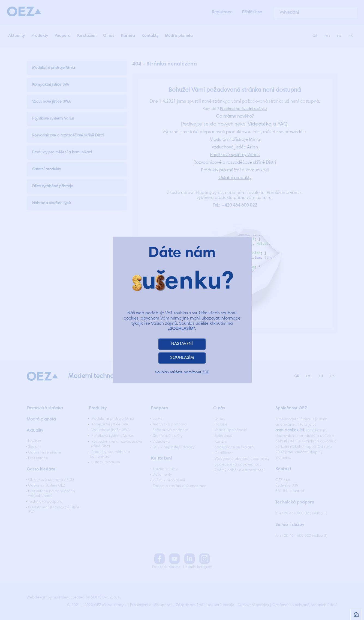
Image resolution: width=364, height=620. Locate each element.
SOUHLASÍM (182, 358)
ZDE (206, 373)
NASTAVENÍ (182, 344)
